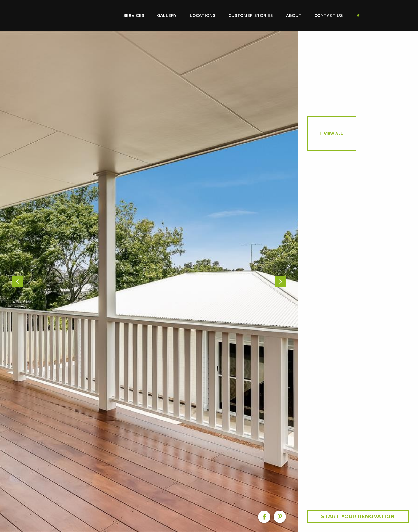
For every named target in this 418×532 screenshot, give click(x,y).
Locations (203, 15)
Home (84, 15)
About (294, 15)
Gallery (167, 15)
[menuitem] (84, 16)
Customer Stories (251, 15)
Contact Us (329, 15)
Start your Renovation (358, 517)
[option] (149, 282)
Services (134, 15)
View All (333, 134)
